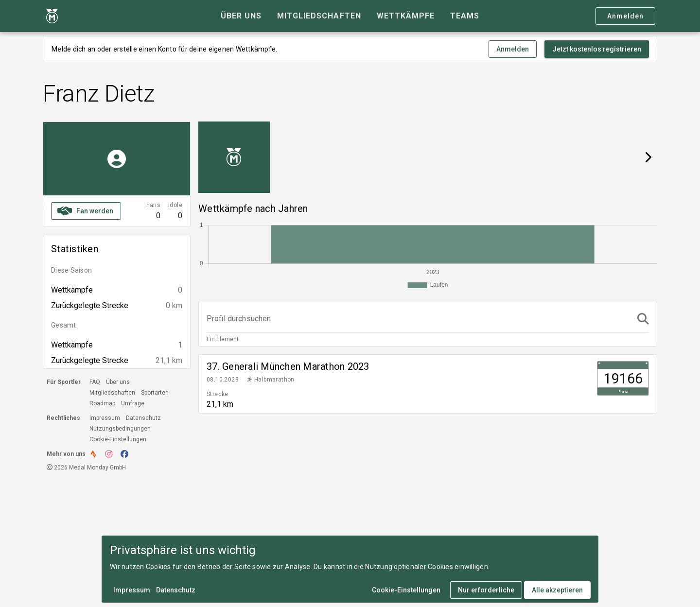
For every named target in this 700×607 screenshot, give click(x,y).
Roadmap (102, 403)
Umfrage (133, 403)
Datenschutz (143, 418)
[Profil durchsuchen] (419, 319)
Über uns (118, 382)
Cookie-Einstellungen (118, 439)
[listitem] (428, 384)
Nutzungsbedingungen (120, 429)
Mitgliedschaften (112, 393)
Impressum (105, 418)
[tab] (241, 16)
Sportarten (155, 393)
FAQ (95, 382)
